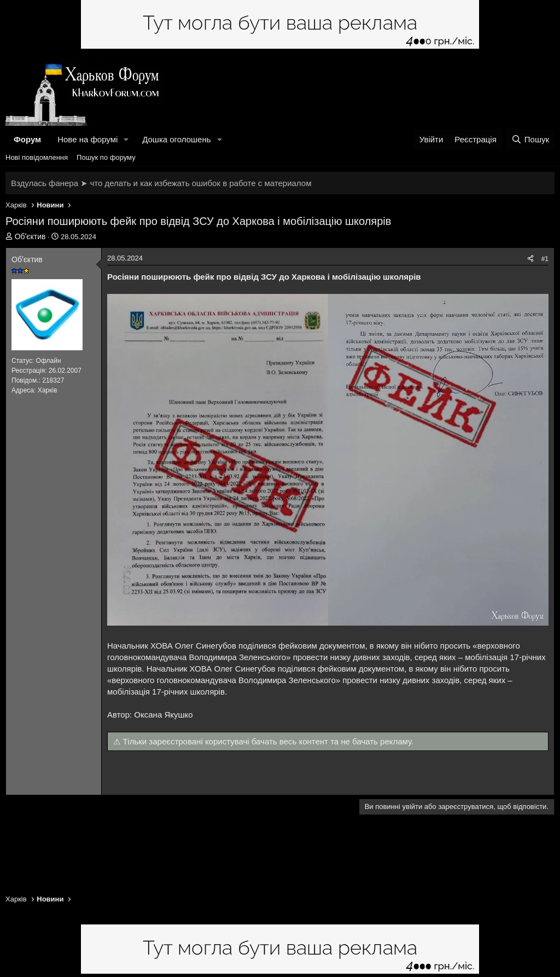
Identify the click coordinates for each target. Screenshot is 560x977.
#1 (545, 259)
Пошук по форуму (106, 157)
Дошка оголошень (176, 139)
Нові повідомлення (37, 157)
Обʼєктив (30, 236)
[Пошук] (530, 139)
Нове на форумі (87, 139)
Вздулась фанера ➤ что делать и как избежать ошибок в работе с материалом (161, 183)
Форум (27, 139)
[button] (126, 139)
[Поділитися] (530, 259)
